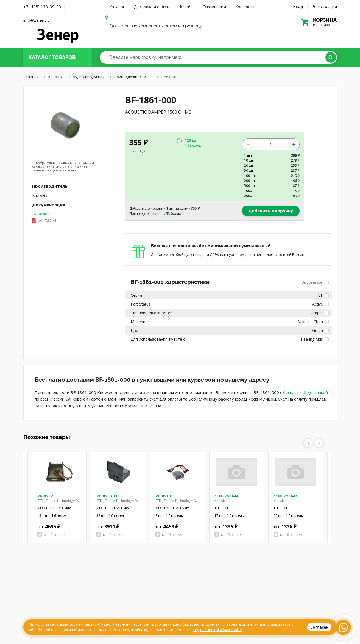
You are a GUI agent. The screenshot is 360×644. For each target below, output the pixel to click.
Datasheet (44, 218)
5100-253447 (285, 496)
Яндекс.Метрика (114, 624)
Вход (298, 6)
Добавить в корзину (271, 211)
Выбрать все (315, 282)
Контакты (245, 7)
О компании (214, 7)
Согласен (319, 627)
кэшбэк (159, 213)
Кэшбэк (187, 7)
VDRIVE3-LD (108, 496)
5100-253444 (226, 496)
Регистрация (324, 6)
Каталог (117, 7)
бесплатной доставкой (305, 392)
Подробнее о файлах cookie (218, 630)
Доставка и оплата (152, 7)
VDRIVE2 (45, 496)
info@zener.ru (37, 20)
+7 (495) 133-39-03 (42, 7)
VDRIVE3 (163, 496)
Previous (308, 443)
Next (319, 443)
